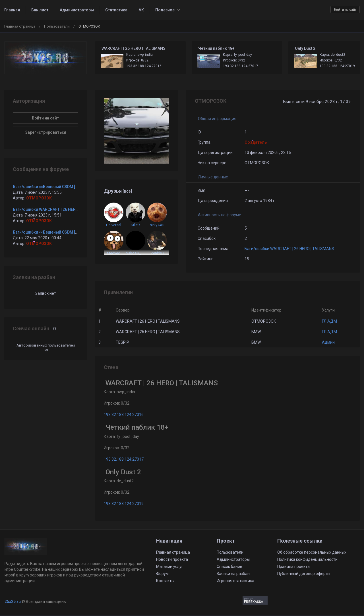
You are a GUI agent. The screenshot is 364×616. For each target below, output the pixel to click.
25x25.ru (13, 601)
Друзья (118, 191)
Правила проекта (293, 566)
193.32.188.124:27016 (144, 66)
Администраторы (77, 10)
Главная (12, 10)
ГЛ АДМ (329, 321)
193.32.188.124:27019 (337, 66)
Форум (162, 574)
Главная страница (20, 26)
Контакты (165, 581)
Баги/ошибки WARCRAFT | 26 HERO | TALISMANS (289, 249)
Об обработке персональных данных (312, 552)
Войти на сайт (345, 10)
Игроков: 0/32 (137, 60)
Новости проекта (172, 559)
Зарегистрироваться (46, 132)
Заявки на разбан (233, 574)
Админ (328, 342)
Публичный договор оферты (304, 574)
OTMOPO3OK (39, 198)
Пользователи (57, 26)
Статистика (116, 10)
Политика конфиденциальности (307, 559)
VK (141, 10)
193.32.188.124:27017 (241, 66)
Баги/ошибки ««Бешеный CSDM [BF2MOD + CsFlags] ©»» (66, 187)
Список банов (229, 566)
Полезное (165, 10)
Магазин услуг (170, 566)
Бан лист (40, 10)
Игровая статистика (235, 581)
